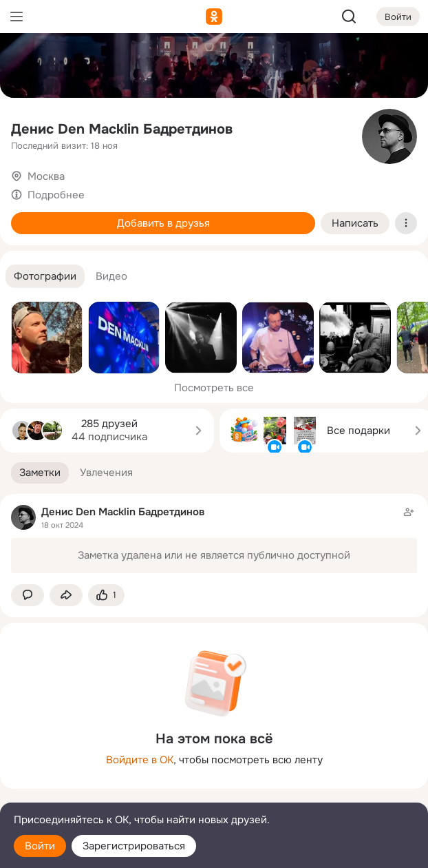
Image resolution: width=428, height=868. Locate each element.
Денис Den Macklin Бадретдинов (122, 129)
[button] (45, 277)
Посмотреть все (214, 388)
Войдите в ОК (140, 760)
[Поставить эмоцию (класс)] (106, 596)
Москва (46, 176)
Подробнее (56, 195)
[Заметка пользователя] (214, 539)
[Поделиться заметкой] (66, 596)
